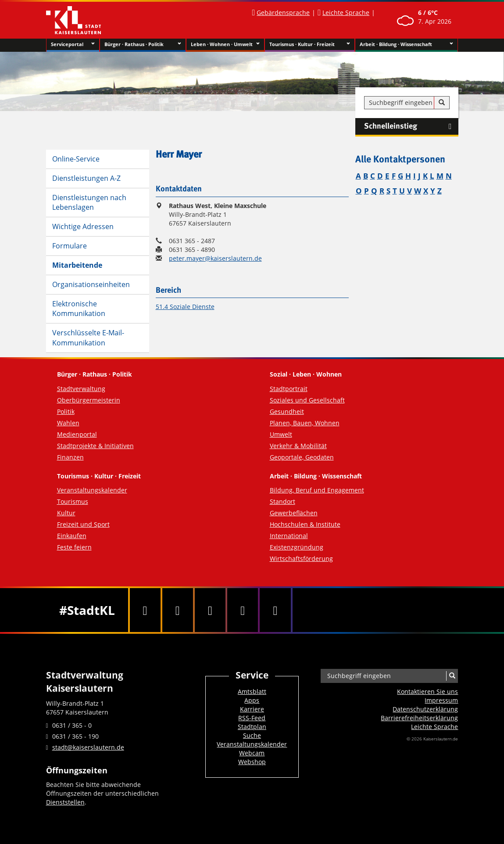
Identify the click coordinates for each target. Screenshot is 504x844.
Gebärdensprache (283, 13)
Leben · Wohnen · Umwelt (225, 44)
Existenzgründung (297, 547)
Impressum (441, 700)
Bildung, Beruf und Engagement (317, 490)
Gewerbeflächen (294, 513)
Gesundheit (287, 411)
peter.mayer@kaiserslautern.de (215, 258)
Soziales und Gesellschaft (307, 400)
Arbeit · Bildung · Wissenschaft (406, 44)
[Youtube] (210, 610)
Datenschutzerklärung (425, 709)
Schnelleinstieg (411, 126)
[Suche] (442, 103)
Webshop (252, 762)
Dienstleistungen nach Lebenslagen (89, 203)
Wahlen (68, 423)
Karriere (252, 709)
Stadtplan (252, 727)
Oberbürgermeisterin (89, 400)
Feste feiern (74, 547)
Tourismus (73, 501)
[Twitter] (178, 610)
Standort (282, 501)
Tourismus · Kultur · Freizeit (310, 44)
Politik (66, 411)
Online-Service (76, 159)
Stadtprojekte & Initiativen (95, 446)
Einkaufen (72, 536)
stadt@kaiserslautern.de (88, 747)
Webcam (252, 753)
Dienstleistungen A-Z (86, 178)
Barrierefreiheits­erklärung (419, 718)
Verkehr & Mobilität (298, 446)
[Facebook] (145, 610)
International (289, 536)
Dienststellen (65, 802)
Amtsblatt (252, 691)
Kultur (66, 513)
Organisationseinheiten (91, 284)
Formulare (70, 246)
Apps (252, 700)
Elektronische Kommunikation (79, 309)
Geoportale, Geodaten (302, 457)
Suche (252, 735)
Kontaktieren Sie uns (427, 691)
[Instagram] (243, 610)
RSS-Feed (252, 718)
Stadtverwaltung (81, 389)
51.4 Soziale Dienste (185, 307)
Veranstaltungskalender (92, 490)
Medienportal (77, 434)
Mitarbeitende (77, 265)
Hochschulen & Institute (305, 524)
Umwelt (281, 434)
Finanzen (70, 457)
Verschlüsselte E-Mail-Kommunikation (88, 338)
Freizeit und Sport (83, 524)
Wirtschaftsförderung (301, 558)
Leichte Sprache (346, 13)
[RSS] (275, 610)
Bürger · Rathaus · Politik (143, 44)
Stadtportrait (289, 389)
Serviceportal (73, 44)
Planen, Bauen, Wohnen (305, 423)
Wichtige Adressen (83, 226)
